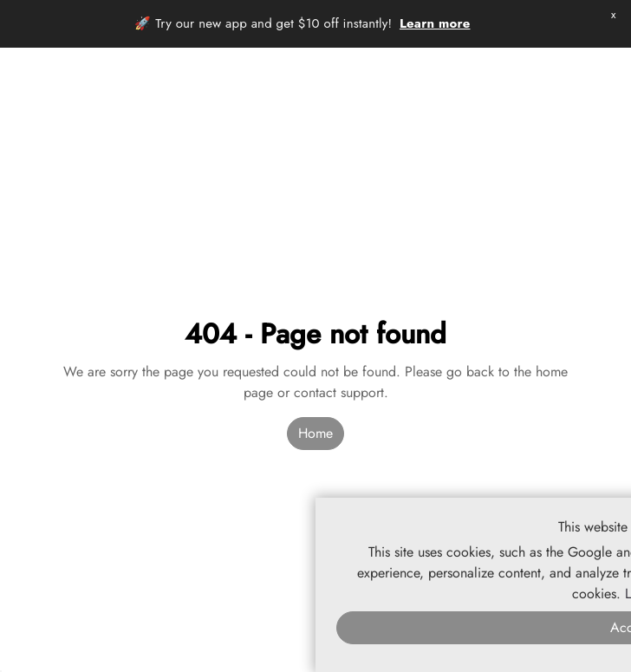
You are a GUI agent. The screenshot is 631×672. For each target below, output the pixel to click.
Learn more (435, 23)
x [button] (613, 14)
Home (315, 433)
